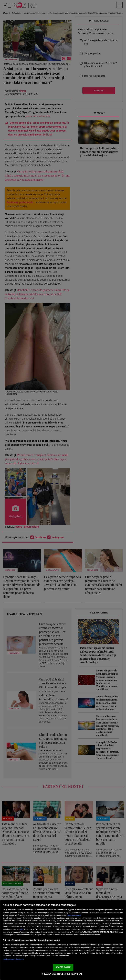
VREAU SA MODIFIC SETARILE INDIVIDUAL (62, 974)
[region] (63, 940)
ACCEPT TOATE (63, 967)
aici (22, 929)
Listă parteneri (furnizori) (13, 959)
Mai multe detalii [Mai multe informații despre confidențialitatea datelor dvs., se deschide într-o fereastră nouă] (74, 915)
